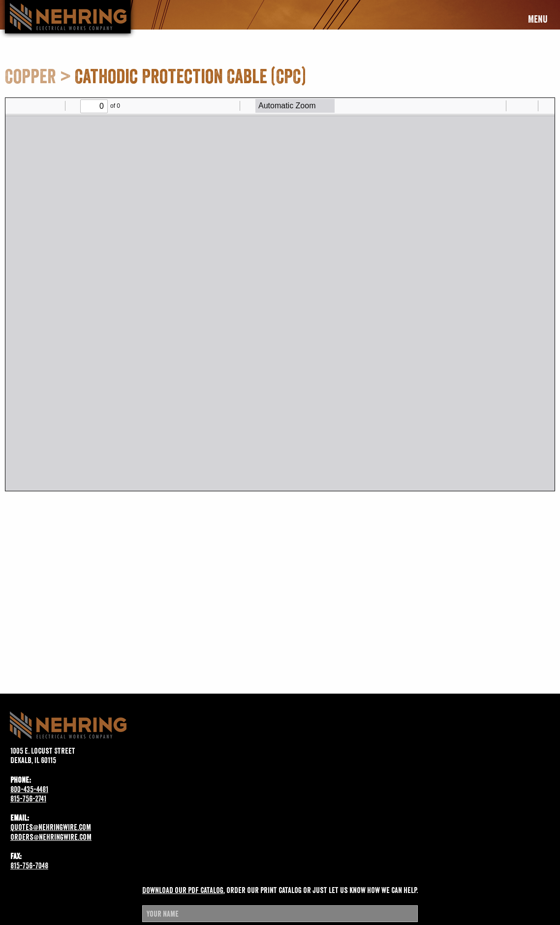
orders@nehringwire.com (51, 837)
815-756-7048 (29, 865)
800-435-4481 (29, 789)
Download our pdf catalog (183, 890)
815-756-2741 (28, 798)
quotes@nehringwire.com (51, 827)
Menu (538, 19)
